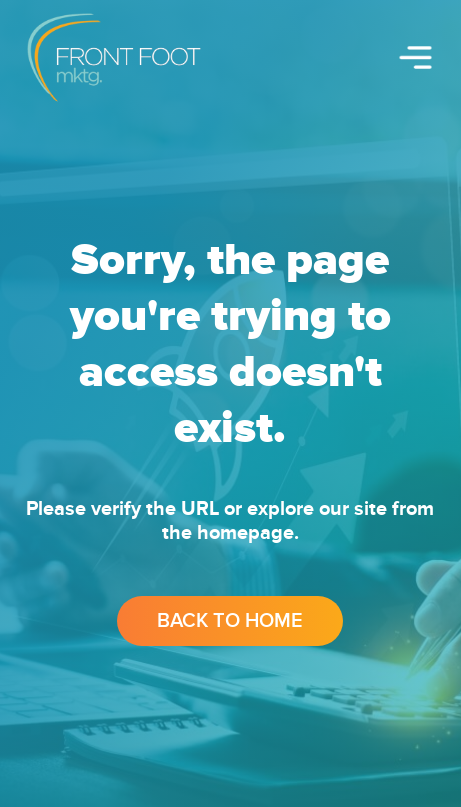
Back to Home (230, 621)
